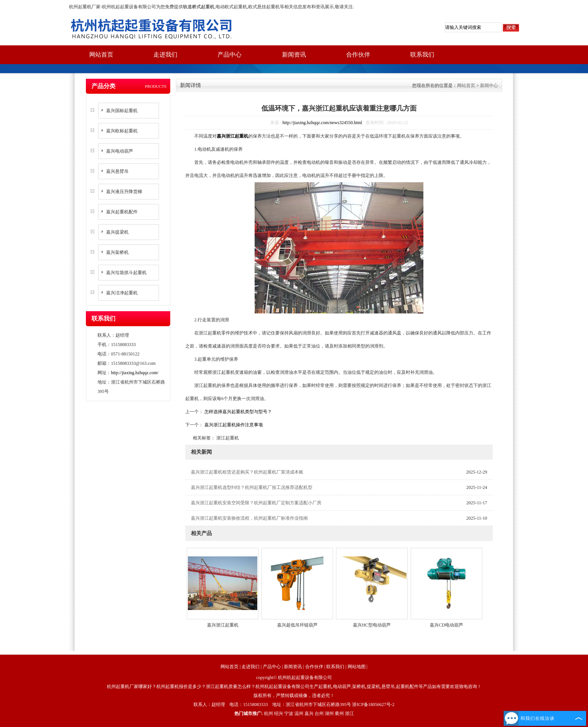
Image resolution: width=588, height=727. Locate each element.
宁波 (289, 714)
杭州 (268, 714)
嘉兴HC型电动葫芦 (372, 625)
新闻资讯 (294, 55)
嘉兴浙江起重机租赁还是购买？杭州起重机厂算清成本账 (247, 472)
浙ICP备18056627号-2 (373, 705)
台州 (319, 714)
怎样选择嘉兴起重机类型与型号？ (238, 412)
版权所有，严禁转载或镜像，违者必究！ (294, 696)
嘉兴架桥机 (117, 252)
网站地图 (357, 667)
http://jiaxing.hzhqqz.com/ (135, 373)
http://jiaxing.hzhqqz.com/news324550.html (322, 123)
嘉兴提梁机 (117, 232)
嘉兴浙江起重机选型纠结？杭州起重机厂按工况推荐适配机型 (252, 487)
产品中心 (229, 55)
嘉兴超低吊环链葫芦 (297, 625)
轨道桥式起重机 (199, 7)
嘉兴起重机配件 (122, 212)
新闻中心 (489, 85)
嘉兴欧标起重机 (122, 131)
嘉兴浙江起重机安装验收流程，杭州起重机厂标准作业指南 (249, 518)
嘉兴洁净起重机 (122, 293)
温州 (299, 714)
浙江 (349, 714)
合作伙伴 (358, 55)
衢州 (339, 714)
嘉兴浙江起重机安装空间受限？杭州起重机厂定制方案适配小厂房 (256, 503)
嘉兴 (309, 714)
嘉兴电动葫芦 (120, 151)
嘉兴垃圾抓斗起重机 (126, 273)
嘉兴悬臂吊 (117, 171)
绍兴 (279, 714)
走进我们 (165, 55)
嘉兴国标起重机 (122, 111)
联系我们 (422, 55)
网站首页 (101, 55)
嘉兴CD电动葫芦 (446, 625)
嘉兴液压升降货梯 (124, 192)
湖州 (329, 714)
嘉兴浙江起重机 (223, 625)
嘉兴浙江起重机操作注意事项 (233, 425)
